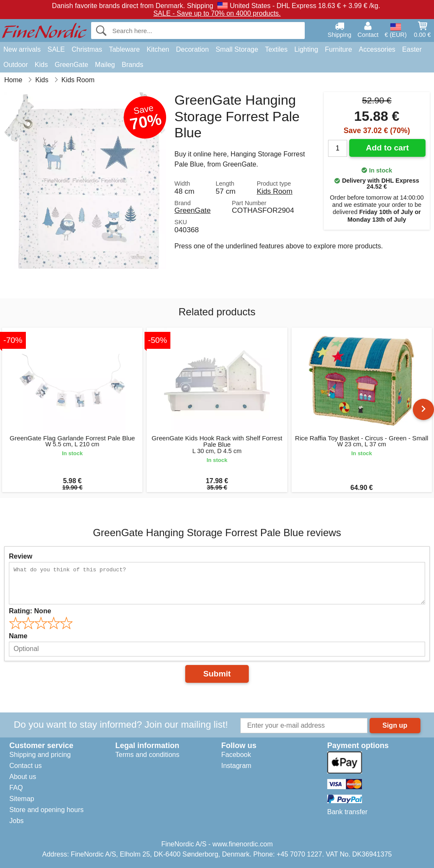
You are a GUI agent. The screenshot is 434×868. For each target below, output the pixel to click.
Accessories (377, 49)
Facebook (236, 755)
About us (23, 777)
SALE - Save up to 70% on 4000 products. (217, 13)
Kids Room (275, 191)
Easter (412, 49)
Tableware (124, 49)
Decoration (192, 49)
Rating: (30, 611)
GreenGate (71, 65)
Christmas (87, 49)
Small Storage (237, 49)
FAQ (16, 788)
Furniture (339, 49)
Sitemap (22, 799)
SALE (56, 49)
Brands (132, 65)
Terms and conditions (147, 755)
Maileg (105, 65)
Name (18, 636)
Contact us (25, 766)
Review (21, 556)
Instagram (236, 766)
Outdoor (16, 65)
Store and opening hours (46, 810)
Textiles (276, 49)
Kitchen (158, 49)
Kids (41, 65)
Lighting (306, 49)
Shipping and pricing (40, 755)
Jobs (17, 821)
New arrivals (22, 49)
